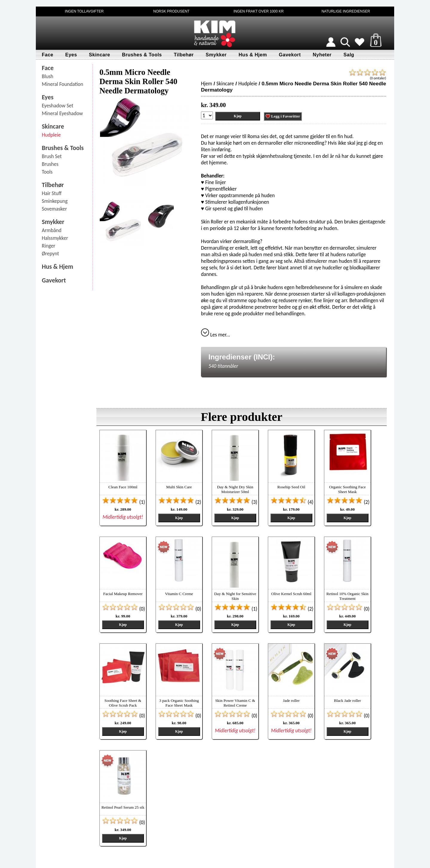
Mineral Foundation (63, 84)
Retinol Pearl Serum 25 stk (123, 807)
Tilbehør (184, 55)
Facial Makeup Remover (123, 594)
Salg (349, 55)
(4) (292, 502)
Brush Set (52, 156)
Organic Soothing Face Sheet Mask (347, 489)
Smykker (216, 55)
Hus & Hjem (253, 55)
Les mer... (215, 335)
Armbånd (52, 230)
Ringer (49, 246)
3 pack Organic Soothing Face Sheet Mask (179, 703)
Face (47, 55)
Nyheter (322, 55)
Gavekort (290, 55)
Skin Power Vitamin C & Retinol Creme (235, 703)
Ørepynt (50, 254)
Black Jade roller (347, 701)
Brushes (50, 164)
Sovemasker (54, 209)
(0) (123, 609)
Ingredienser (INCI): (242, 357)
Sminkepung (55, 201)
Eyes (71, 55)
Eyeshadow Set (57, 106)
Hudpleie (51, 135)
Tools (47, 172)
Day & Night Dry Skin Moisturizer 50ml (235, 489)
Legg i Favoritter (283, 116)
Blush (47, 76)
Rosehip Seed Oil (291, 487)
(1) (123, 502)
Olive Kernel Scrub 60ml (291, 594)
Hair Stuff (52, 193)
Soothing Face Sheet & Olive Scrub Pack (123, 703)
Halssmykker (55, 238)
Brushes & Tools (142, 55)
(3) (236, 502)
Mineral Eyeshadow (62, 113)
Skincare (100, 55)
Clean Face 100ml (123, 487)
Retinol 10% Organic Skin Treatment (347, 596)
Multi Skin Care (179, 487)
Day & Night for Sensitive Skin (235, 596)
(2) (180, 502)
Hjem (206, 84)
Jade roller (291, 701)
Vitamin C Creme (179, 594)
